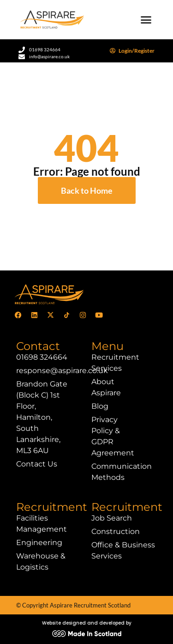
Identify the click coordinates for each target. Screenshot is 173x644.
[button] (146, 20)
